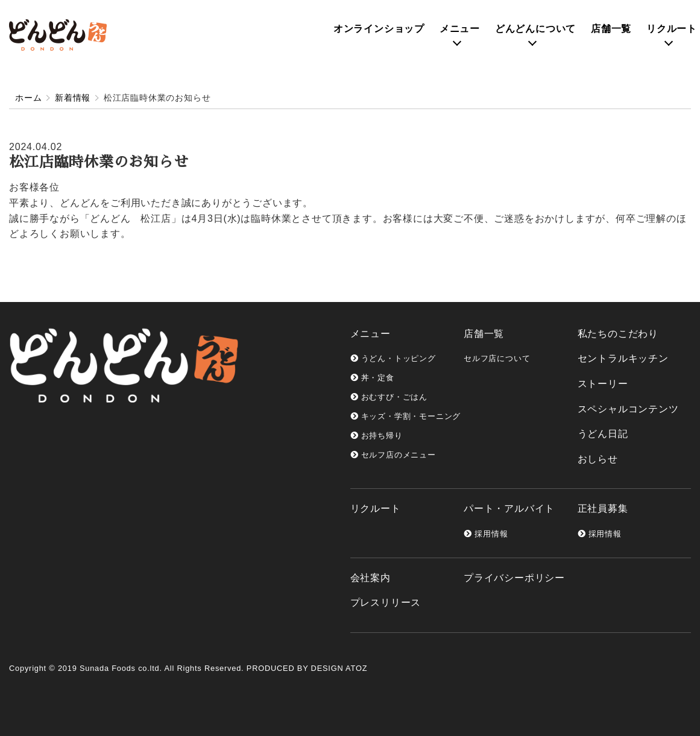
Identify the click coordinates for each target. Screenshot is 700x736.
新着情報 (73, 98)
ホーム (28, 98)
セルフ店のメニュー (393, 455)
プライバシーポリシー (514, 578)
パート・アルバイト (509, 508)
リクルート (672, 29)
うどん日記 (603, 434)
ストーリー (603, 384)
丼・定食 (372, 378)
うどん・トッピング (393, 358)
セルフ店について (497, 358)
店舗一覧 (611, 29)
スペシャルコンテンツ (628, 409)
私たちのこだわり (618, 334)
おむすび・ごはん (389, 397)
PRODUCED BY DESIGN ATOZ (307, 668)
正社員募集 (603, 508)
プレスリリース (386, 602)
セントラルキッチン (623, 358)
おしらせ (598, 459)
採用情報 (486, 534)
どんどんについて (535, 29)
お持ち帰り (377, 436)
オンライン (379, 29)
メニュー (460, 29)
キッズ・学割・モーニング (406, 416)
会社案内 (370, 578)
